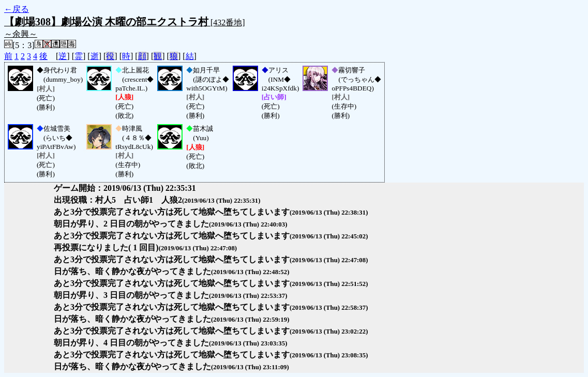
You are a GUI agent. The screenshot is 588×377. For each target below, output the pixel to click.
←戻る (17, 9)
